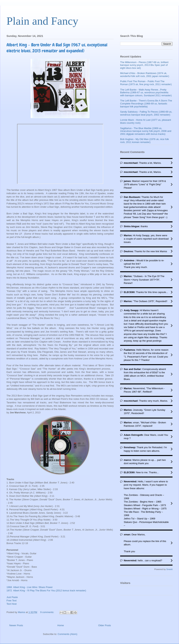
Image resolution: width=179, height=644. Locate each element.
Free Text (12, 601)
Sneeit (169, 569)
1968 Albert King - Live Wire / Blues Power (30, 587)
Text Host (12, 604)
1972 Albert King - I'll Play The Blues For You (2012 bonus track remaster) (46, 591)
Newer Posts (16, 625)
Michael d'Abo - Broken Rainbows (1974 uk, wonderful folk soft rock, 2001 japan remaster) (145, 75)
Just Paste (12, 597)
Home (61, 625)
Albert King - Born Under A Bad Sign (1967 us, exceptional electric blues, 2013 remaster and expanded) (57, 48)
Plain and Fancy (42, 21)
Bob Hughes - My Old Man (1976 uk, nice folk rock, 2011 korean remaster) (144, 141)
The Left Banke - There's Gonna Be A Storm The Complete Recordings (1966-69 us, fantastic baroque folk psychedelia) (146, 103)
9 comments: (48, 612)
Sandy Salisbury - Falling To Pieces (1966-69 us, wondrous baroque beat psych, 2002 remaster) (146, 113)
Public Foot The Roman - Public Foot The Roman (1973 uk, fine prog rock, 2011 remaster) (146, 83)
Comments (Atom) (67, 634)
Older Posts (105, 625)
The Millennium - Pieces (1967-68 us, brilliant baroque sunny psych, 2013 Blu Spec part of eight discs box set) (144, 65)
